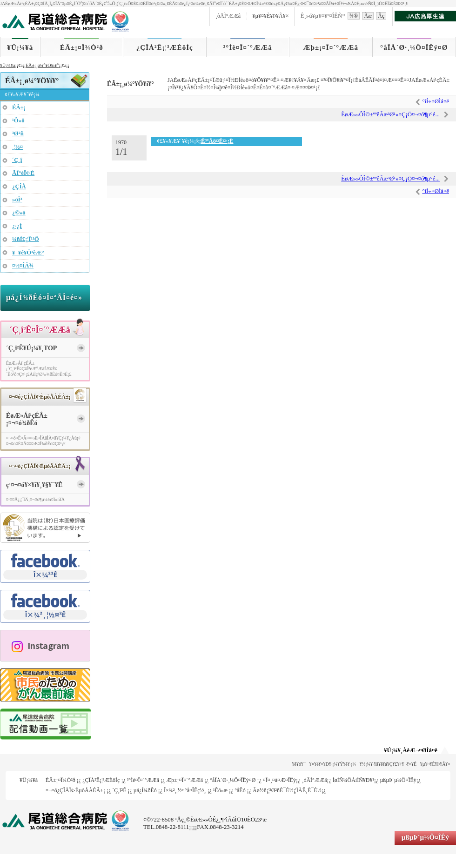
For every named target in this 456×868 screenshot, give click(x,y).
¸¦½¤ (17, 147)
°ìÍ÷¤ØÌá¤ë (436, 101)
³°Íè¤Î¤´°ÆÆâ (248, 47)
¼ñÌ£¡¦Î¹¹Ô (26, 239)
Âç (381, 16)
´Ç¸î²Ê (119, 790)
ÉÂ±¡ (19, 107)
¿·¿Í (17, 226)
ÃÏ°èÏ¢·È (23, 173)
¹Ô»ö (18, 120)
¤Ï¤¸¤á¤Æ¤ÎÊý (279, 780)
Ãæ (368, 16)
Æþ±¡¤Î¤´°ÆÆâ (331, 47)
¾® (354, 16)
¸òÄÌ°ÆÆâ (228, 16)
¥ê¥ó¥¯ (299, 764)
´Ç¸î (17, 160)
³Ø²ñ (18, 134)
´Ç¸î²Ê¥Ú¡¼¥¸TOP (31, 348)
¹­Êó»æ (220, 790)
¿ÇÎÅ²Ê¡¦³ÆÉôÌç (165, 47)
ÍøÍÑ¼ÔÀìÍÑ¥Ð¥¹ (353, 780)
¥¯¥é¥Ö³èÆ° (28, 253)
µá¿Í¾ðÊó (145, 790)
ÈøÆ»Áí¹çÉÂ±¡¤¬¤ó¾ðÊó (27, 420)
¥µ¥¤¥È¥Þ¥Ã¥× (270, 16)
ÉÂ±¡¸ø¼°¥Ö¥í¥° (42, 65)
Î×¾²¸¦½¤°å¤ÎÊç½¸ (185, 790)
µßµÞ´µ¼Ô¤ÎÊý (398, 780)
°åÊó (240, 790)
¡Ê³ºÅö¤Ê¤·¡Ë (216, 141)
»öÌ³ (17, 200)
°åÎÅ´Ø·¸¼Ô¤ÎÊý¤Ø (414, 47)
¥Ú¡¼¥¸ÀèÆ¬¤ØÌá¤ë (411, 750)
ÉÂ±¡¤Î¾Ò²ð (82, 47)
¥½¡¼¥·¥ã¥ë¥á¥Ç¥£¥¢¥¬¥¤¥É (388, 764)
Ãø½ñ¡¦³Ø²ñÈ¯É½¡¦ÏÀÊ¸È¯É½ (287, 790)
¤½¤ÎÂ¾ (23, 266)
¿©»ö (19, 213)
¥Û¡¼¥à (20, 47)
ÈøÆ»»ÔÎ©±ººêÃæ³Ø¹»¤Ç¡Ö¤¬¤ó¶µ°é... (390, 114)
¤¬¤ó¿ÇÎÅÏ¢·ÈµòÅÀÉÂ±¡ (75, 790)
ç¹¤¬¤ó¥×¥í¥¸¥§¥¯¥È (34, 485)
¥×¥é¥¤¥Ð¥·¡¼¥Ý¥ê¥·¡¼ (333, 764)
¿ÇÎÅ (19, 187)
